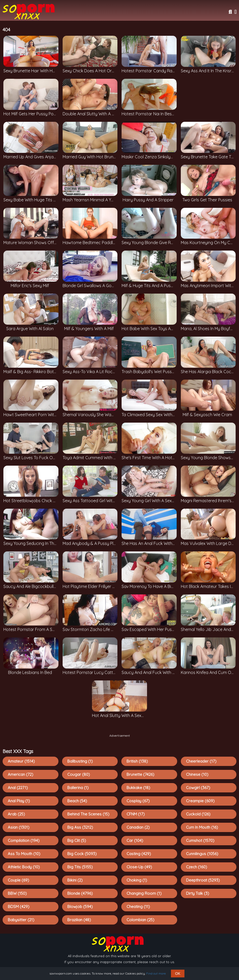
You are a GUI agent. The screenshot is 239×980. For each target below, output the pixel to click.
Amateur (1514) (21, 761)
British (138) (137, 761)
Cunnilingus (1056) (202, 854)
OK (178, 974)
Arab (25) (16, 814)
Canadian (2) (138, 827)
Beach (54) (77, 801)
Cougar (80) (79, 774)
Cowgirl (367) (198, 788)
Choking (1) (137, 880)
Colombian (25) (140, 920)
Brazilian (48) (79, 920)
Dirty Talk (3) (198, 893)
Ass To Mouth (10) (24, 854)
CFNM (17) (136, 814)
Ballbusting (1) (80, 761)
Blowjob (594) (80, 907)
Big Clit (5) (77, 840)
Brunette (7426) (140, 774)
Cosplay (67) (138, 801)
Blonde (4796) (80, 893)
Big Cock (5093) (82, 854)
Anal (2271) (18, 788)
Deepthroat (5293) (203, 880)
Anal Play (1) (19, 801)
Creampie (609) (200, 801)
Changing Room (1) (144, 893)
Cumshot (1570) (200, 840)
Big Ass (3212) (80, 827)
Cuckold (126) (198, 814)
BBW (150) (17, 893)
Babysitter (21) (21, 920)
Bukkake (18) (138, 788)
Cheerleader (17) (201, 761)
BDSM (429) (19, 907)
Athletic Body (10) (24, 867)
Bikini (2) (75, 880)
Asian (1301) (19, 827)
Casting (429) (139, 854)
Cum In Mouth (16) (202, 827)
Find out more (156, 973)
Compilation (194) (24, 840)
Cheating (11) (138, 907)
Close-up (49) (139, 867)
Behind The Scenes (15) (88, 814)
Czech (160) (197, 867)
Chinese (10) (197, 774)
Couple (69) (18, 880)
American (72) (21, 774)
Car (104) (135, 840)
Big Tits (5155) (80, 867)
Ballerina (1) (78, 788)
